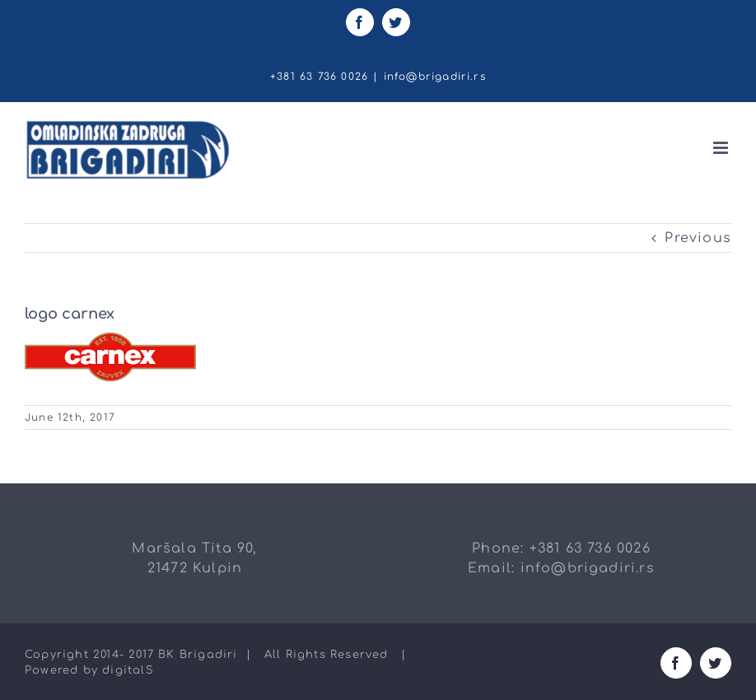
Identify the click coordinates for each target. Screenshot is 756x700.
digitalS (128, 670)
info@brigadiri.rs (435, 77)
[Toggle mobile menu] (722, 148)
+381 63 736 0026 (590, 548)
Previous (698, 238)
